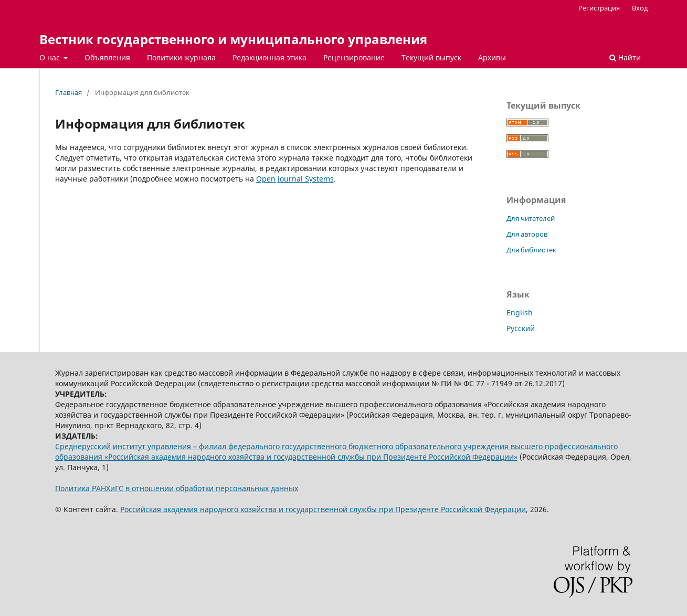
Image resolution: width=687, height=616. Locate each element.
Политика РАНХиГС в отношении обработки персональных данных (177, 488)
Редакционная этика (269, 57)
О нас (51, 57)
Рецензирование (354, 57)
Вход (640, 8)
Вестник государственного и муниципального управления (233, 39)
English (520, 312)
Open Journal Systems (295, 179)
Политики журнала (181, 57)
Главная (68, 92)
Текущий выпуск (431, 57)
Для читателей (531, 218)
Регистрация (599, 8)
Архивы (492, 57)
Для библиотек (531, 250)
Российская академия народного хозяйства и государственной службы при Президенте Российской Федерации (323, 509)
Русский (521, 328)
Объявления (107, 57)
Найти (625, 57)
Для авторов (527, 234)
